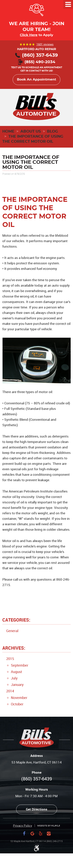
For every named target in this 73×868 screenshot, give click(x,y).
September (20, 665)
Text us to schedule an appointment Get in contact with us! (37, 67)
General (12, 631)
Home (8, 132)
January (17, 685)
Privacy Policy (23, 826)
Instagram (49, 833)
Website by (48, 826)
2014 (10, 691)
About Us (31, 132)
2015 (10, 659)
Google (33, 833)
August (16, 672)
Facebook (24, 833)
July (14, 678)
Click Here (29, 35)
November (19, 698)
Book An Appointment (36, 80)
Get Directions (37, 809)
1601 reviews (45, 44)
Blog (52, 132)
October (17, 704)
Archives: (14, 648)
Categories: (16, 620)
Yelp (41, 833)
